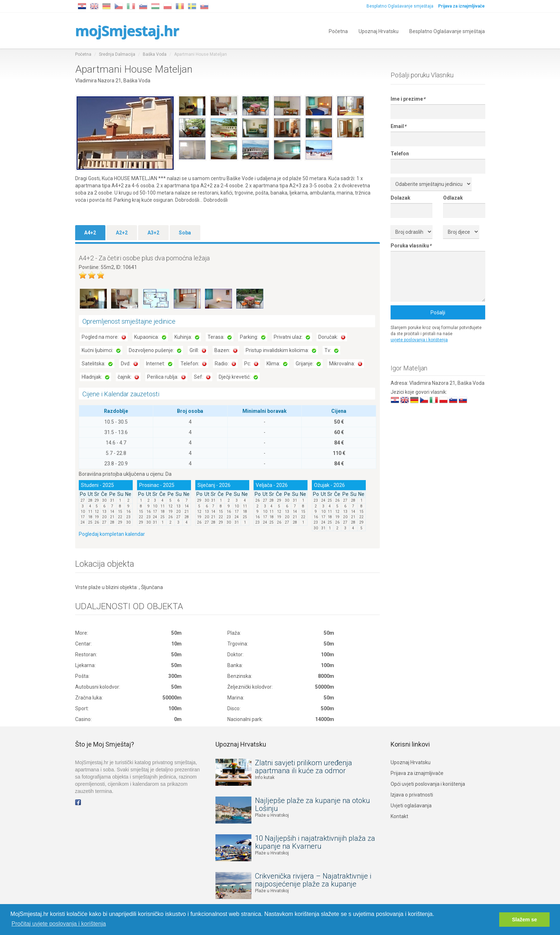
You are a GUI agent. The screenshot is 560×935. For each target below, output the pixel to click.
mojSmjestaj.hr (127, 30)
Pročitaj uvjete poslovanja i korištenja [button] (59, 924)
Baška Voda (155, 54)
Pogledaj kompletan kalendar (112, 534)
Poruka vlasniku (411, 246)
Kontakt (399, 816)
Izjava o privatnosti (412, 795)
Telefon (400, 154)
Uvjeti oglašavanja (411, 806)
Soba (185, 233)
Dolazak (400, 198)
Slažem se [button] (524, 920)
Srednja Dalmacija (117, 54)
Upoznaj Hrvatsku (379, 31)
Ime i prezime (408, 99)
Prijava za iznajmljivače (417, 773)
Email (398, 126)
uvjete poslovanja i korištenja (419, 340)
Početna (338, 31)
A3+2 (153, 233)
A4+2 (90, 233)
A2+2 (122, 233)
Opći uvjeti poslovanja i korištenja (428, 784)
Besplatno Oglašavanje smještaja (400, 6)
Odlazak (453, 198)
